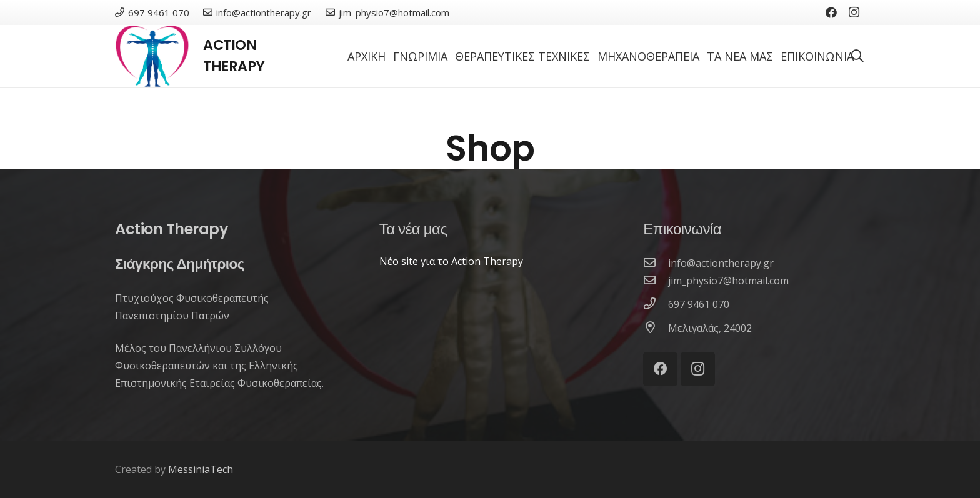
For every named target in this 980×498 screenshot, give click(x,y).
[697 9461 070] (656, 304)
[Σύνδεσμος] (152, 56)
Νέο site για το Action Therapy (451, 261)
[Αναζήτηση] (857, 57)
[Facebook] (831, 12)
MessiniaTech (201, 469)
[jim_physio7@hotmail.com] (656, 281)
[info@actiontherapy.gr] (656, 263)
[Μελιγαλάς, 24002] (656, 328)
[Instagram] (854, 12)
